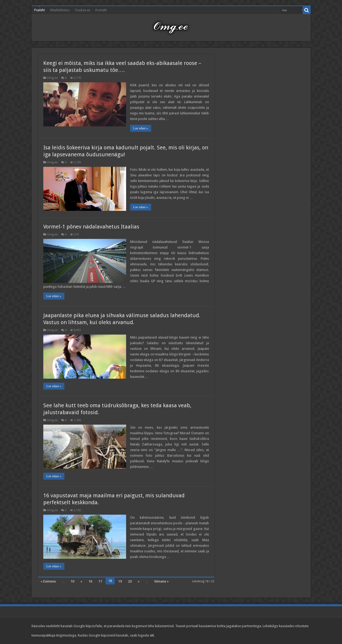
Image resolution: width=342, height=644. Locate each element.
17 (100, 581)
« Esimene (48, 581)
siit (152, 635)
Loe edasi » (141, 128)
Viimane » (161, 581)
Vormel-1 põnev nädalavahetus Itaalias (91, 227)
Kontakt (101, 10)
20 (130, 581)
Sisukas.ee (82, 10)
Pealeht (40, 10)
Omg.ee (52, 78)
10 (72, 581)
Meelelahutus (60, 10)
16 (90, 581)
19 (120, 581)
